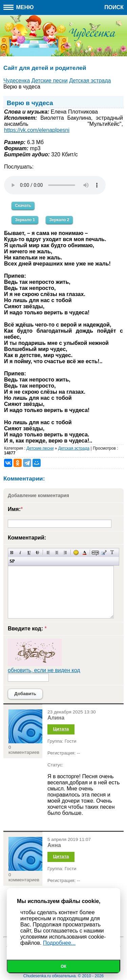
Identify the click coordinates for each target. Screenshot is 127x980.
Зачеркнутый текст (37, 553)
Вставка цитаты (104, 553)
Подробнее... (59, 943)
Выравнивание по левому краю (48, 553)
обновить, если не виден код (44, 670)
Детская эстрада (74, 448)
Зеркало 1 (25, 220)
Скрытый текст (95, 553)
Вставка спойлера (12, 561)
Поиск (114, 7)
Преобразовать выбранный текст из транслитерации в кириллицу (112, 553)
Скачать (23, 205)
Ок (63, 966)
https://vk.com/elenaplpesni (37, 130)
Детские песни (40, 448)
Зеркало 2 (59, 220)
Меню (19, 7)
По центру (57, 553)
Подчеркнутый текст (29, 553)
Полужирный (12, 553)
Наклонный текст (20, 553)
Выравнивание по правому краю (65, 553)
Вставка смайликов (76, 553)
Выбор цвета (84, 553)
